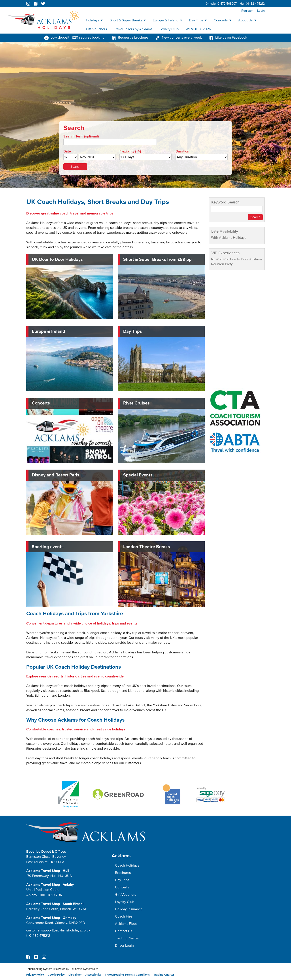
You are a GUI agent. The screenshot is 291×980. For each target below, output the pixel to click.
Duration (182, 151)
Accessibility (93, 975)
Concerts (222, 20)
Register (247, 11)
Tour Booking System (39, 969)
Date (67, 151)
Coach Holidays (127, 865)
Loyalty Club (169, 29)
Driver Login (124, 946)
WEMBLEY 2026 (198, 29)
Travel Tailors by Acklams (133, 29)
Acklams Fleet (126, 924)
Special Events (138, 475)
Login (261, 11)
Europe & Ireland (167, 20)
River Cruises (136, 403)
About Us (247, 20)
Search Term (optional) (81, 136)
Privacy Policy (35, 975)
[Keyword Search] (237, 209)
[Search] (110, 142)
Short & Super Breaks (128, 20)
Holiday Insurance (129, 909)
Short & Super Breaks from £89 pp (157, 260)
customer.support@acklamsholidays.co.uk (58, 930)
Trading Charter (127, 938)
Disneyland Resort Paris (56, 475)
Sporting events (48, 547)
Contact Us (124, 931)
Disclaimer (75, 975)
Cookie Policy (56, 975)
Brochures (123, 873)
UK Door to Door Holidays (57, 260)
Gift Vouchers (96, 29)
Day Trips (198, 20)
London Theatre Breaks (147, 547)
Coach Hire (124, 916)
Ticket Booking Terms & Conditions (127, 975)
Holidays (94, 20)
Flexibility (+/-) (130, 151)
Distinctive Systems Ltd (84, 969)
